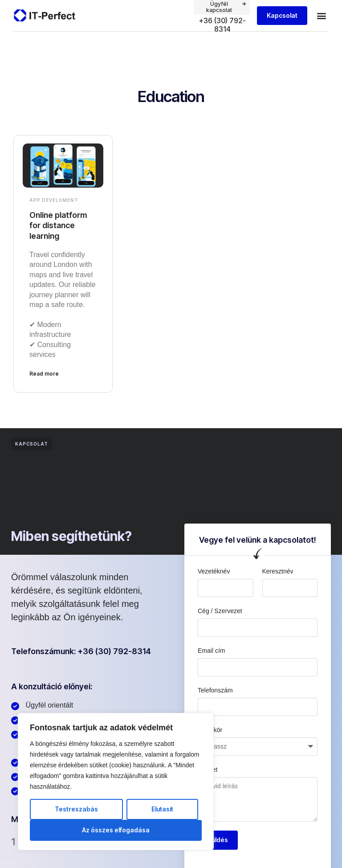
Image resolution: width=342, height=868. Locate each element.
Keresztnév (278, 571)
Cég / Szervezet (220, 611)
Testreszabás (76, 809)
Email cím (211, 651)
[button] (321, 16)
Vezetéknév (214, 571)
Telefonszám (215, 690)
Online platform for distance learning (58, 225)
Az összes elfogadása (116, 830)
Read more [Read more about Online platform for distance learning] (44, 374)
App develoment (54, 200)
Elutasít (162, 809)
